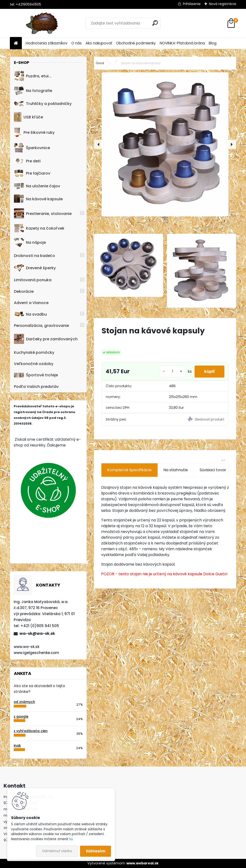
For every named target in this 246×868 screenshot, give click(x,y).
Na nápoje (30, 242)
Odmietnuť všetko (57, 851)
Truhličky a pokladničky (43, 104)
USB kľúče (28, 117)
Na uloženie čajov (37, 186)
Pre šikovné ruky (34, 132)
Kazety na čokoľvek (39, 228)
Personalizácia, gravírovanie (41, 326)
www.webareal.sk (142, 863)
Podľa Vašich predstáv (36, 387)
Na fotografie (33, 91)
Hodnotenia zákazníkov (47, 43)
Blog (213, 43)
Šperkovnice (32, 148)
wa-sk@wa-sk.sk (37, 633)
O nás (77, 43)
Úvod (100, 63)
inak (17, 746)
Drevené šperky (35, 268)
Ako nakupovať (99, 43)
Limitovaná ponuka (33, 280)
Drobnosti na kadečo (34, 256)
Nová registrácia (223, 4)
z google (21, 717)
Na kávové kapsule (38, 199)
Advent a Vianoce (31, 303)
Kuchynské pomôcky (34, 352)
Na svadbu (30, 314)
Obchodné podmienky (136, 43)
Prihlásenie (192, 4)
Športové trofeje (36, 375)
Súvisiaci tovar (218, 470)
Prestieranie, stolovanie (43, 214)
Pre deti (27, 161)
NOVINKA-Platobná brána (182, 43)
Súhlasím (95, 851)
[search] (155, 23)
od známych (24, 702)
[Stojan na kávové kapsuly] (165, 144)
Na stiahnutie (176, 470)
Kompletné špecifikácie (129, 470)
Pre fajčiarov (32, 173)
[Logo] (43, 23)
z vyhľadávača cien (31, 731)
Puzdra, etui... (33, 76)
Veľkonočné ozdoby (34, 364)
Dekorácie (24, 291)
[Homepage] (16, 43)
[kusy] (172, 371)
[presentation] (99, 144)
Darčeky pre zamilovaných (46, 339)
